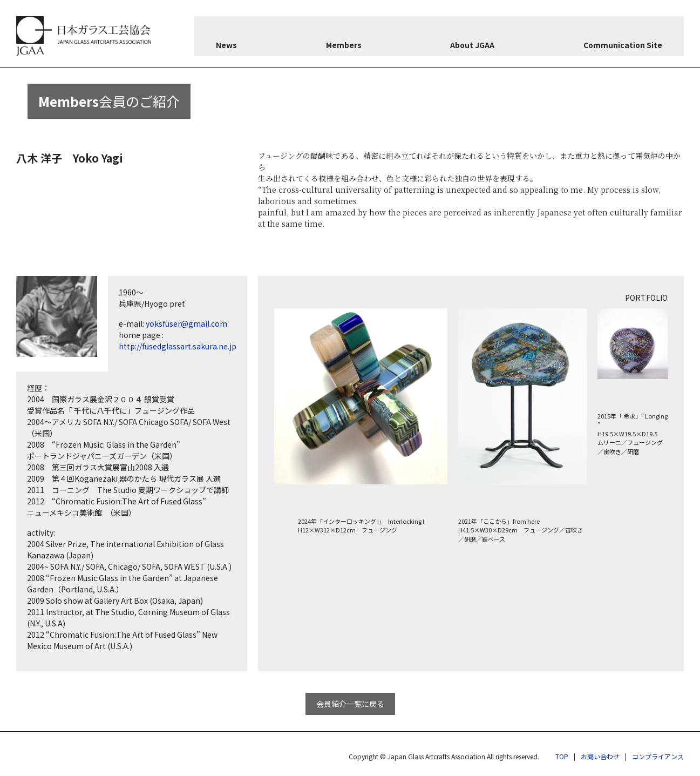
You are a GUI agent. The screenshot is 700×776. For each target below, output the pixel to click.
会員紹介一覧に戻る (350, 704)
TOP (562, 756)
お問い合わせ (600, 756)
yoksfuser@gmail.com (186, 323)
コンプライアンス (658, 756)
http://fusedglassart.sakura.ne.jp (178, 346)
